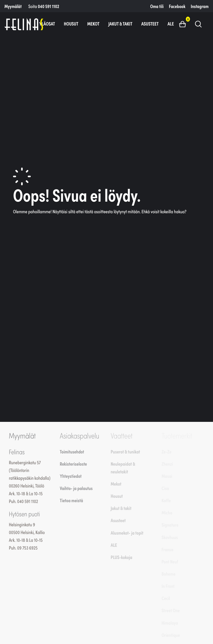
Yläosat (47, 24)
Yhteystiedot (71, 476)
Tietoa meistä (72, 500)
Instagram (200, 6)
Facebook (177, 6)
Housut (71, 24)
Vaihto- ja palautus (76, 488)
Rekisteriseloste (73, 464)
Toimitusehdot (72, 451)
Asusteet (150, 24)
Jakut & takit (121, 24)
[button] (185, 24)
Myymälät (13, 6)
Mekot (93, 24)
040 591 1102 (48, 6)
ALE (171, 24)
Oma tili (157, 6)
